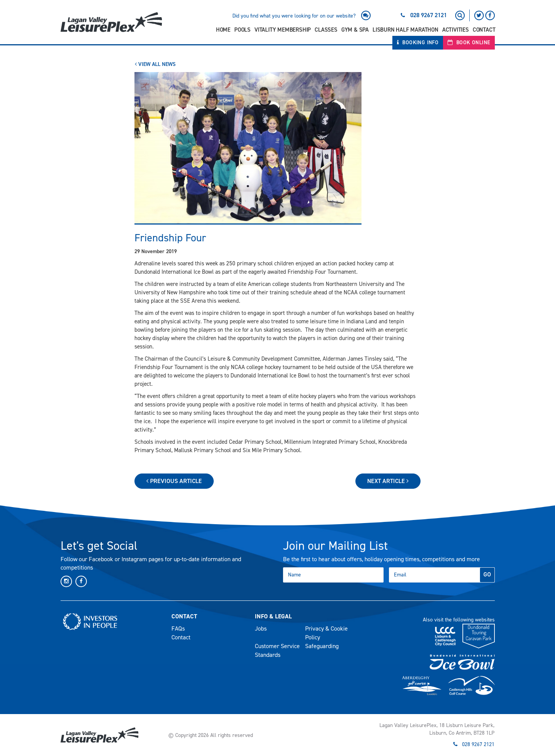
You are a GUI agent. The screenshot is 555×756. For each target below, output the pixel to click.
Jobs (261, 628)
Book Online (469, 43)
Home (223, 30)
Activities (456, 30)
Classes (326, 30)
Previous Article (174, 481)
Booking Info (418, 43)
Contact (484, 30)
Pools (242, 30)
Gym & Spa (355, 30)
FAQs (178, 628)
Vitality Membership (283, 30)
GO (487, 574)
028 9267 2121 (429, 15)
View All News (155, 64)
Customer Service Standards (277, 650)
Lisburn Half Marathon (405, 30)
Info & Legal (273, 616)
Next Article (388, 481)
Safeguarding (322, 646)
